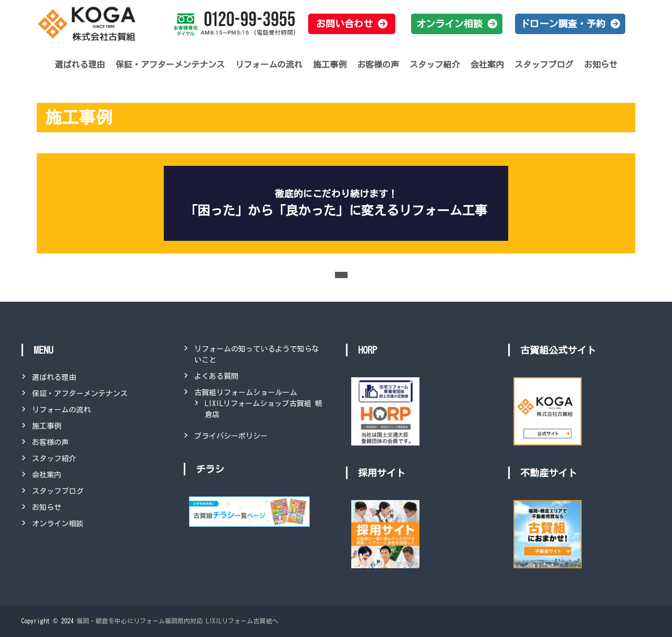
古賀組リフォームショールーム (246, 392)
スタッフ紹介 (435, 65)
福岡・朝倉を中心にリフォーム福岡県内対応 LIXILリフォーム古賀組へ (177, 621)
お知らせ (601, 65)
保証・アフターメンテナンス (170, 65)
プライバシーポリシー (231, 436)
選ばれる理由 (80, 65)
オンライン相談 (58, 524)
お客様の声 (378, 65)
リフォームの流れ (269, 65)
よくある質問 (216, 376)
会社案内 (487, 65)
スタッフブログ (544, 65)
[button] (352, 24)
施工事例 (330, 65)
